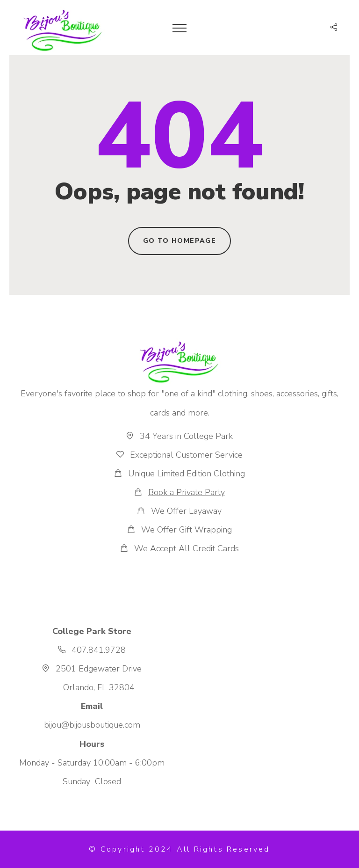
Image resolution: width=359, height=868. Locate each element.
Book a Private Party (187, 492)
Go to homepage (180, 241)
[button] (334, 28)
